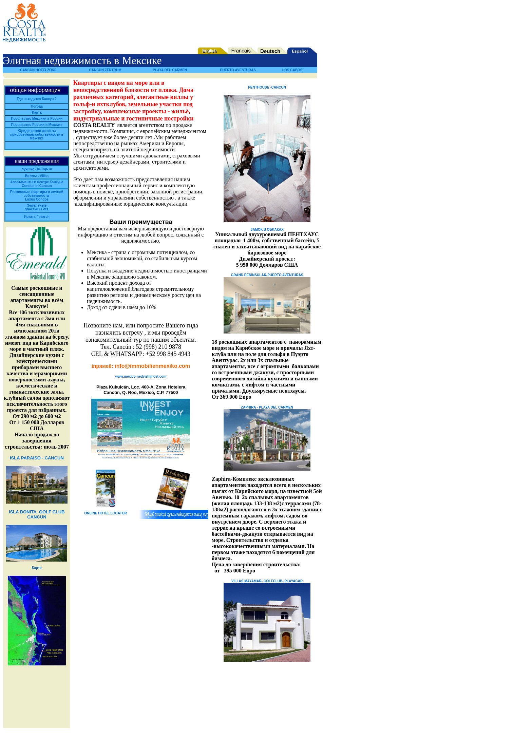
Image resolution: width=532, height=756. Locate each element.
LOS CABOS (292, 70)
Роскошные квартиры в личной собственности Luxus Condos (37, 196)
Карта (37, 112)
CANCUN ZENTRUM (105, 70)
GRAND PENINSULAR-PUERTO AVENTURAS (267, 275)
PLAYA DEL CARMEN (170, 70)
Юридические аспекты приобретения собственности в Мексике (37, 135)
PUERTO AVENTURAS (238, 70)
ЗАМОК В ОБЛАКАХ (267, 230)
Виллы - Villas (37, 176)
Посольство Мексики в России (37, 119)
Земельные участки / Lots (37, 207)
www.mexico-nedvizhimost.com (141, 376)
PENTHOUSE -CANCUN (267, 87)
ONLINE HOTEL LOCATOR (106, 513)
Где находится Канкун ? (37, 99)
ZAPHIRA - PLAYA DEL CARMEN (267, 407)
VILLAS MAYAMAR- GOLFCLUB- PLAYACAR (267, 581)
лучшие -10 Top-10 (37, 169)
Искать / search (37, 217)
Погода (37, 106)
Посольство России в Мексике (37, 125)
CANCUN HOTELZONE (38, 70)
